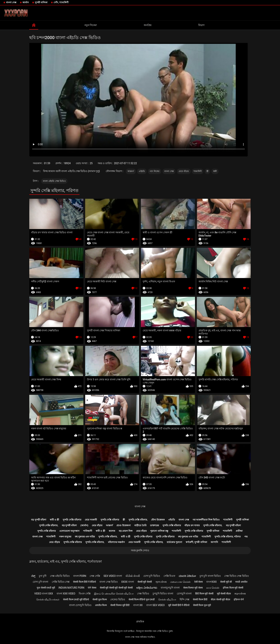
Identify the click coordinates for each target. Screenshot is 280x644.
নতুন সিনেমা (91, 25)
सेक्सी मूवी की (226, 582)
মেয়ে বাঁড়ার (184, 171)
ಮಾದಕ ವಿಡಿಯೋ (187, 576)
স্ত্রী (207, 171)
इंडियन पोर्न (239, 599)
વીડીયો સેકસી (133, 576)
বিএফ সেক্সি (85, 594)
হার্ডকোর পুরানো (174, 542)
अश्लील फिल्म (101, 605)
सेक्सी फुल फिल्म (100, 599)
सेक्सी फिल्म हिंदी (200, 599)
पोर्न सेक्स (92, 588)
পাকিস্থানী (88, 531)
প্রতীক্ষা (239, 531)
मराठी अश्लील (241, 582)
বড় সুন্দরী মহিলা (39, 520)
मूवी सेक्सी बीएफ (224, 594)
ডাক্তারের (154, 525)
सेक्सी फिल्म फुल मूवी (202, 605)
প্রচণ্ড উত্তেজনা (123, 525)
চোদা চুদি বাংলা (40, 582)
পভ (246, 537)
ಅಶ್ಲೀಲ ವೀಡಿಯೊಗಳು (147, 588)
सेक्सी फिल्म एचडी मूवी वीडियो (76, 599)
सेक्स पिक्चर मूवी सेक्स (193, 588)
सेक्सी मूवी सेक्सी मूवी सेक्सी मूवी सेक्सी (116, 588)
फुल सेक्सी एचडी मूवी (46, 588)
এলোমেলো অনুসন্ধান (69, 531)
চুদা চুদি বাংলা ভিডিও (210, 576)
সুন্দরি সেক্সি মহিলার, (138, 520)
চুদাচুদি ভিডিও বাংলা (163, 594)
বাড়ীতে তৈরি (140, 525)
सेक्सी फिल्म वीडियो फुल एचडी (142, 599)
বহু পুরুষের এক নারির (85, 537)
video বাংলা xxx (44, 594)
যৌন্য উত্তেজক (158, 520)
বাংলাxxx (211, 582)
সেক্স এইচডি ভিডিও (60, 576)
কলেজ (112, 531)
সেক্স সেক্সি (95, 576)
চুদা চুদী (43, 576)
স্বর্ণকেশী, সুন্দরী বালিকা (196, 542)
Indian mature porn (72, 588)
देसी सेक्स (198, 582)
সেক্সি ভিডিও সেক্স (61, 582)
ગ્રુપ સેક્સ (161, 582)
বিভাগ (201, 25)
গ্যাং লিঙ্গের (155, 171)
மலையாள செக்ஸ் (180, 582)
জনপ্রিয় (148, 25)
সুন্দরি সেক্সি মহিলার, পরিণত (228, 537)
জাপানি (214, 542)
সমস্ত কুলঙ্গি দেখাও (140, 550)
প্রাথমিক (140, 622)
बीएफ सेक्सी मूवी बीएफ (220, 599)
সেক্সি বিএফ (169, 576)
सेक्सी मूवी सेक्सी (145, 582)
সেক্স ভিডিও (143, 594)
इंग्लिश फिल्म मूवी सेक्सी (233, 588)
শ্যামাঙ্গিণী (198, 171)
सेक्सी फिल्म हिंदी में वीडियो (84, 582)
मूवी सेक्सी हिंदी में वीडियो (179, 605)
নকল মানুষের (65, 537)
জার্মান (26, 2)
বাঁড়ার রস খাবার (192, 525)
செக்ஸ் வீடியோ (167, 599)
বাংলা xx (138, 605)
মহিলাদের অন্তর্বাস (116, 542)
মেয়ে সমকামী (91, 520)
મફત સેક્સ (240, 594)
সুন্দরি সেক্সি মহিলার (72, 520)
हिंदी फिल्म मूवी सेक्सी (204, 594)
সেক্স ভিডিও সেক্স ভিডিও (236, 576)
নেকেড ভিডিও (118, 599)
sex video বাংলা (113, 576)
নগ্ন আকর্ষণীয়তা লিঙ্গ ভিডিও (206, 520)
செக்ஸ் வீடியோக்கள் (48, 599)
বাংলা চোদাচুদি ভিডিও (80, 605)
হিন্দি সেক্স (184, 599)
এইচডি (142, 171)
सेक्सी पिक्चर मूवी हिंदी (120, 605)
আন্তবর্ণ (131, 171)
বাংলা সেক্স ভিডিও (109, 582)
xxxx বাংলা (128, 582)
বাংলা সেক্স (11, 2)
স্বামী (215, 171)
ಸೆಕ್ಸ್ (33, 576)
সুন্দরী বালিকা (41, 2)
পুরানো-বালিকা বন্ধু (159, 531)
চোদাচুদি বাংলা (184, 594)
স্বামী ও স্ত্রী (54, 520)
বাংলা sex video (156, 605)
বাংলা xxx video (66, 594)
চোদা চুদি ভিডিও (152, 576)
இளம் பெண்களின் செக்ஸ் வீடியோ (114, 594)
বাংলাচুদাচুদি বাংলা (170, 588)
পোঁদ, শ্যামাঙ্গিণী (61, 2)
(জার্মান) (84, 525)
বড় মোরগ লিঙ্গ (126, 531)
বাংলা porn (80, 576)
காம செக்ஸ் (213, 588)
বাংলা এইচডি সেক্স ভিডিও (54, 181)
